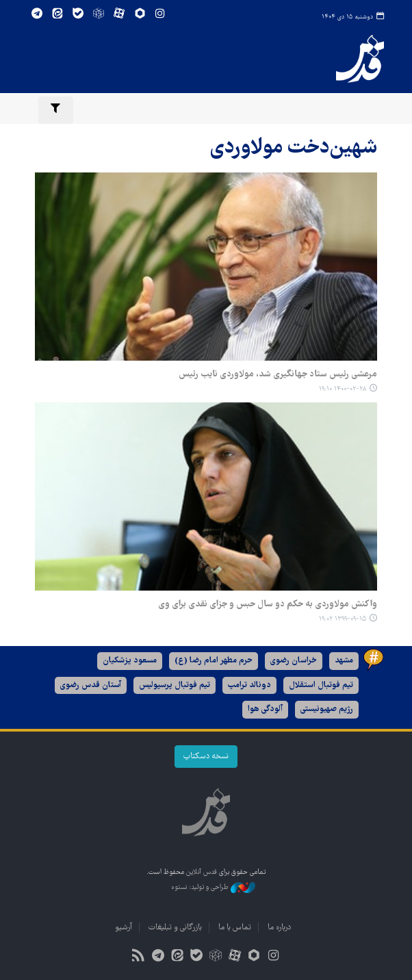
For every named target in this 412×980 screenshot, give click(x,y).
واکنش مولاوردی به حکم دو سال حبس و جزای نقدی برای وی (268, 604)
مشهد (344, 661)
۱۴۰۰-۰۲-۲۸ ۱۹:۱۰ (343, 389)
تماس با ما (235, 928)
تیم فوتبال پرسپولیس (175, 685)
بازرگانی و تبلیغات (175, 928)
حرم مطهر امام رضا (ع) (214, 661)
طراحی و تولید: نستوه (213, 888)
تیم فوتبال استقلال (321, 685)
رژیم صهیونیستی (327, 709)
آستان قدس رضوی (91, 685)
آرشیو (124, 928)
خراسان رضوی (294, 661)
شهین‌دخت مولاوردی (294, 148)
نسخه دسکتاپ (206, 757)
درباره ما (279, 928)
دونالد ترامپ (249, 685)
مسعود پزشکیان (130, 661)
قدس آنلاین (360, 59)
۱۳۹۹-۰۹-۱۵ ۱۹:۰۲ (343, 619)
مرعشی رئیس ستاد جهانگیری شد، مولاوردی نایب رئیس (278, 374)
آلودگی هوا (265, 709)
